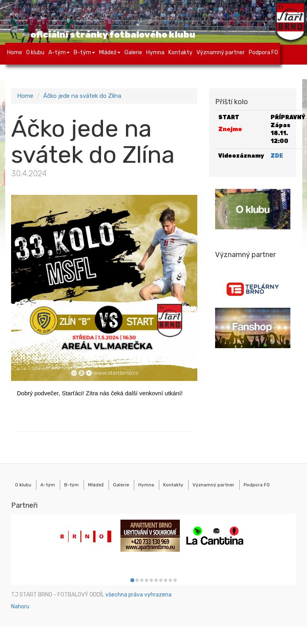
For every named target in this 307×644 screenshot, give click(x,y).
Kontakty (180, 52)
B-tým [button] (84, 52)
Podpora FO (263, 52)
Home (15, 52)
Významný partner (221, 52)
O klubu (35, 52)
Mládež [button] (110, 52)
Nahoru (20, 607)
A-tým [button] (59, 52)
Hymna (155, 52)
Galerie (133, 52)
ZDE (277, 156)
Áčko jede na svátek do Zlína (82, 96)
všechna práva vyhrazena (138, 595)
